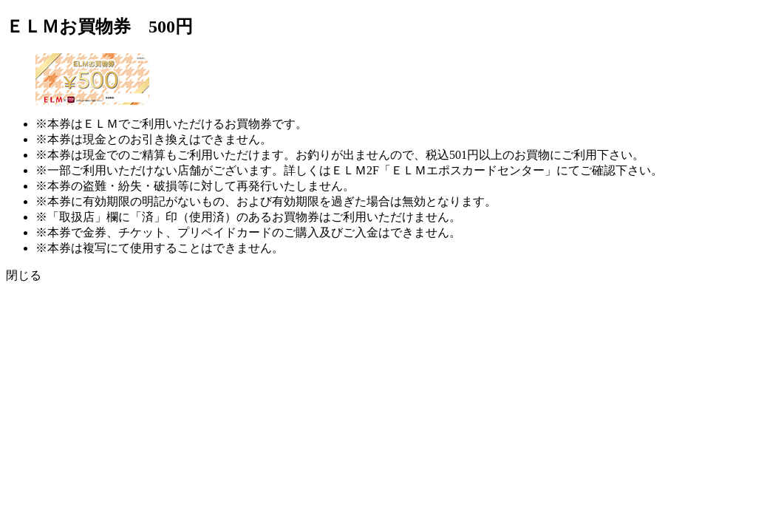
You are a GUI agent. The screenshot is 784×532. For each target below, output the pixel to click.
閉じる (24, 275)
